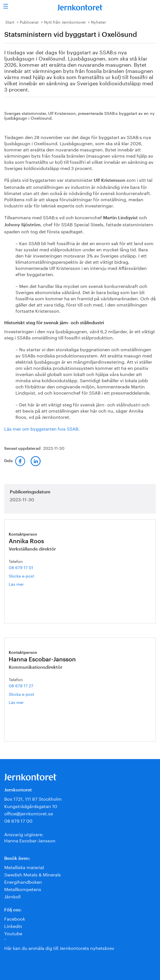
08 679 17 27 (21, 685)
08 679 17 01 (21, 567)
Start (10, 22)
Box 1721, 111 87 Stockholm (33, 798)
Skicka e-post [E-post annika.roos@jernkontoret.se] (21, 576)
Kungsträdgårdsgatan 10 (31, 806)
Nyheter (98, 22)
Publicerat (29, 22)
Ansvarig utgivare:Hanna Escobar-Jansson (30, 837)
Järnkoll (12, 896)
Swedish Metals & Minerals (33, 874)
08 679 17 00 (18, 820)
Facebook (15, 918)
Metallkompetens (23, 889)
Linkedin (13, 926)
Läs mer (23, 584)
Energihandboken (23, 881)
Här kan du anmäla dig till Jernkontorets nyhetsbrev (59, 947)
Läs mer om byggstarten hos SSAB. (42, 428)
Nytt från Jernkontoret (65, 22)
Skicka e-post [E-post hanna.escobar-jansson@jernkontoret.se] (21, 694)
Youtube (13, 933)
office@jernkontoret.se (29, 813)
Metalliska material (24, 867)
